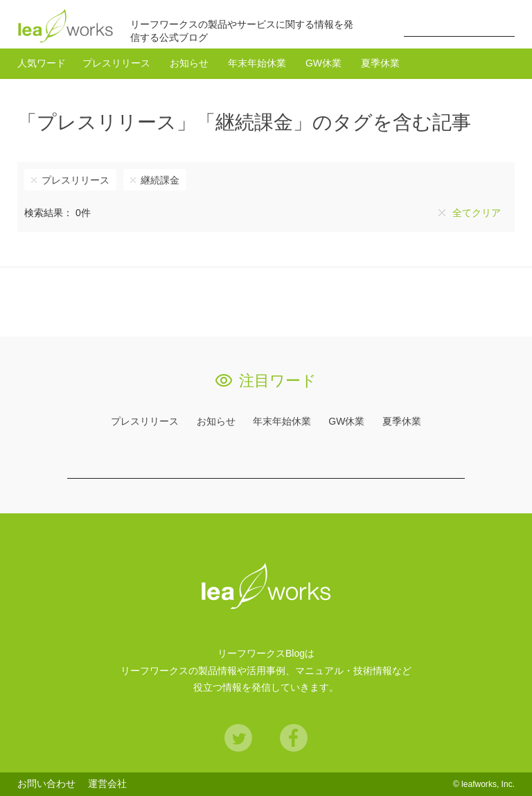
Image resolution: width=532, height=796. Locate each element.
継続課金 (160, 180)
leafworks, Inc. (488, 784)
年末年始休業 (257, 63)
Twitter (238, 738)
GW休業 (323, 63)
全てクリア (477, 213)
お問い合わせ (46, 784)
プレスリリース (116, 63)
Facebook (294, 738)
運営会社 (107, 784)
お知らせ (189, 63)
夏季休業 (380, 63)
